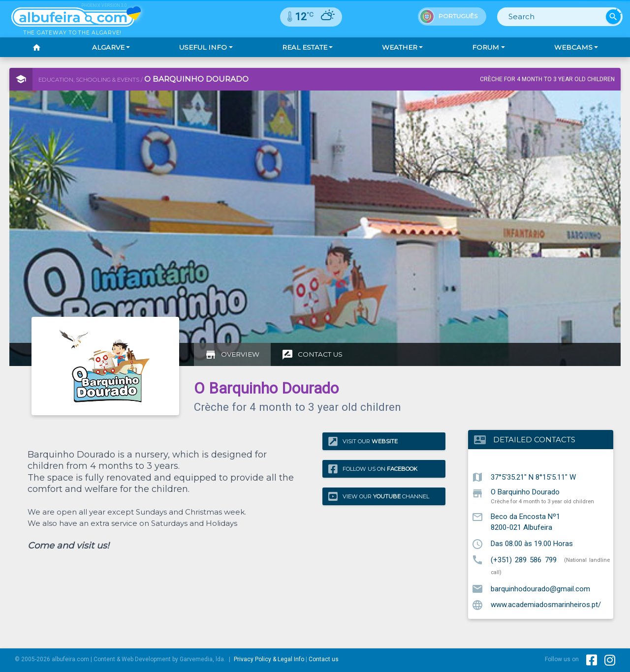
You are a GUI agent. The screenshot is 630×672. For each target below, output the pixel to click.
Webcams (573, 47)
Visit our (363, 442)
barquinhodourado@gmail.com (540, 588)
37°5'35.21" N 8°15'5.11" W (533, 477)
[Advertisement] (298, 301)
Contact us (324, 659)
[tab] (232, 355)
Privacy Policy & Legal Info (269, 659)
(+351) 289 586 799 (523, 559)
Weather (400, 47)
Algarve (108, 47)
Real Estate (305, 47)
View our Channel (379, 496)
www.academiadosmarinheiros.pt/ (546, 605)
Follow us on (373, 469)
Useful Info (203, 47)
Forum (486, 47)
